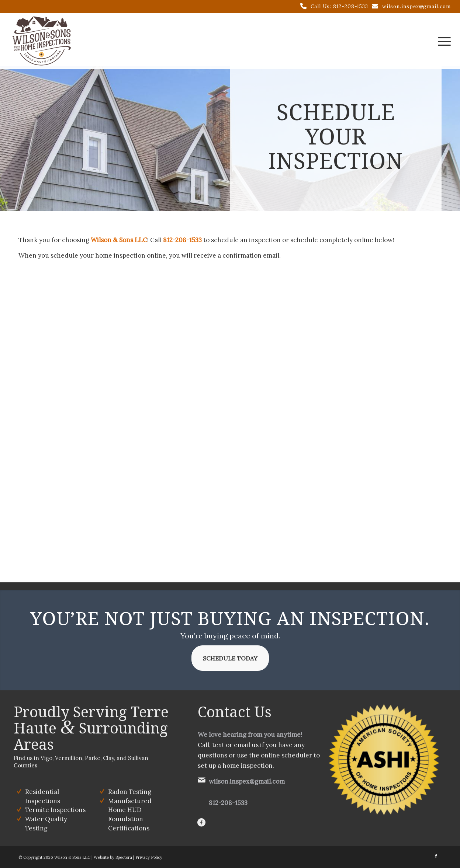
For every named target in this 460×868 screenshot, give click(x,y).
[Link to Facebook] (436, 856)
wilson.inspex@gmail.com (416, 6)
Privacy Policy (149, 857)
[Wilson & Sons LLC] (41, 41)
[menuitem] (442, 41)
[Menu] (442, 41)
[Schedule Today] (230, 658)
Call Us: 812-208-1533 (339, 6)
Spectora (124, 857)
